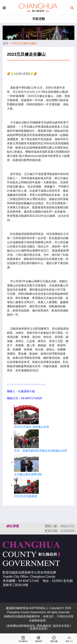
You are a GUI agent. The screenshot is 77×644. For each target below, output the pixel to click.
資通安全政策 (38, 629)
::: (4, 526)
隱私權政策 (44, 626)
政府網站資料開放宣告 (21, 626)
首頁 (5, 43)
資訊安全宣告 (61, 626)
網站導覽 (13, 526)
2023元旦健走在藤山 (24, 43)
